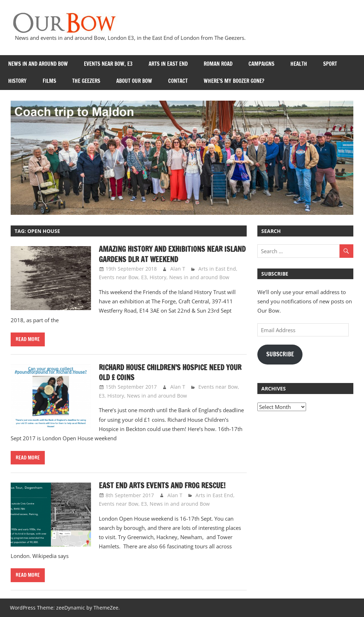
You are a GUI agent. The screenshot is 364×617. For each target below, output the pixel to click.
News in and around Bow (38, 64)
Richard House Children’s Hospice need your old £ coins (170, 373)
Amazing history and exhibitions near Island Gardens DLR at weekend (172, 254)
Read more (28, 339)
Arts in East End (168, 64)
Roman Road (218, 64)
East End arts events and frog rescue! (162, 486)
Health (299, 64)
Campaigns (261, 64)
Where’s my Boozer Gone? (234, 81)
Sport (330, 64)
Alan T (178, 269)
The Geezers (86, 81)
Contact (178, 81)
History (17, 81)
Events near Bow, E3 (108, 64)
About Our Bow (134, 81)
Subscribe (280, 354)
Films (49, 81)
